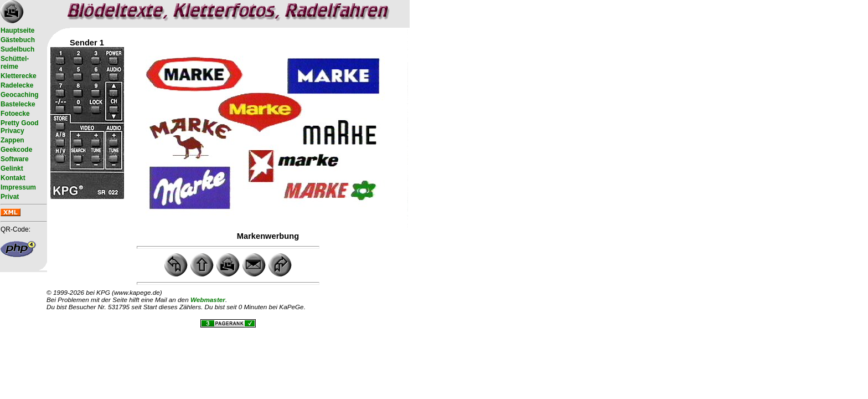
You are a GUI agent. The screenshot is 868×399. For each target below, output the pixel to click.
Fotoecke (15, 114)
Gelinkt (12, 168)
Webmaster (208, 300)
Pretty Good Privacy (20, 127)
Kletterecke (19, 76)
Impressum (18, 187)
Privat (10, 197)
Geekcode (16, 150)
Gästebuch (18, 40)
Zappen (12, 140)
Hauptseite (17, 30)
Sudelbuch (17, 49)
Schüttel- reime (15, 63)
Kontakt (13, 178)
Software (15, 159)
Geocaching (20, 95)
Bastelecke (18, 104)
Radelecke (17, 85)
